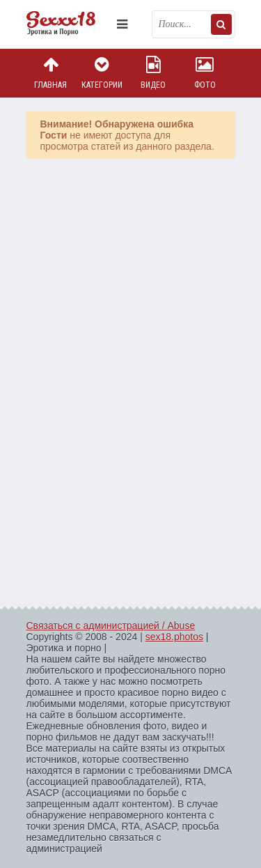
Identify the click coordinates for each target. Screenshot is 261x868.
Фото (205, 73)
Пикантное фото (68, 24)
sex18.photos (174, 637)
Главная (51, 73)
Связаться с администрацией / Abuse (111, 626)
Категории (102, 73)
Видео (153, 73)
